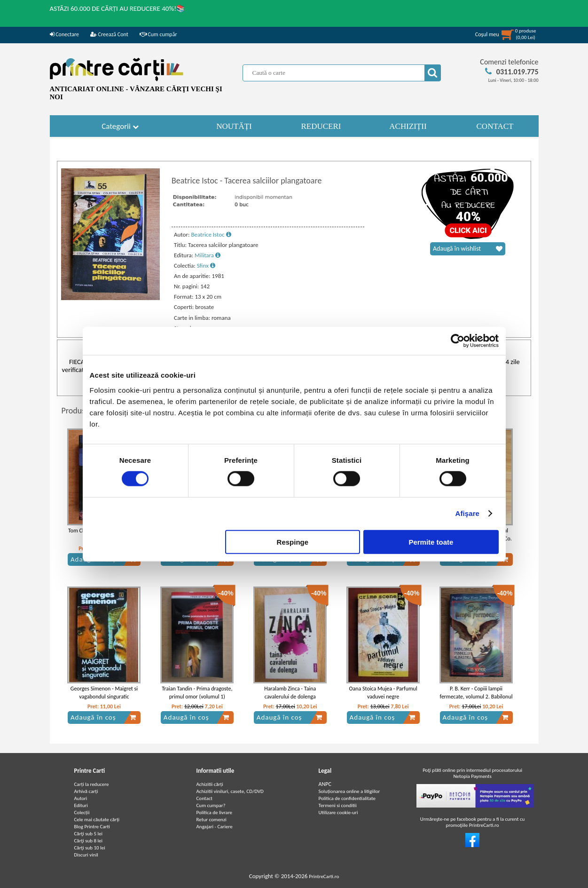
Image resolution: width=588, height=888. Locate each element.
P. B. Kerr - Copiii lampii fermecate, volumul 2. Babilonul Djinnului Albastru (476, 697)
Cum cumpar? (211, 805)
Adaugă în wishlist (468, 249)
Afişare (468, 513)
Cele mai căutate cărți (97, 820)
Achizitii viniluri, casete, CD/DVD (230, 791)
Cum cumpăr (158, 34)
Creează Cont (109, 34)
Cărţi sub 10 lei (90, 848)
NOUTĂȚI (234, 126)
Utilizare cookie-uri (338, 813)
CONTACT (495, 126)
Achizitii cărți (210, 784)
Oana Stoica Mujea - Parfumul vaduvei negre (383, 693)
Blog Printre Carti (92, 827)
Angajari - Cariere (215, 827)
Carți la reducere (92, 784)
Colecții (82, 813)
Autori (81, 798)
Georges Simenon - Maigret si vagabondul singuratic (104, 693)
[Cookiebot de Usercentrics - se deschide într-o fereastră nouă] (458, 341)
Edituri (81, 805)
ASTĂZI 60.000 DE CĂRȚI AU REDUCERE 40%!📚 (118, 8)
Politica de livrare (215, 813)
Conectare (64, 34)
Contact (205, 798)
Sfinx (206, 266)
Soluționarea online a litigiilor (349, 791)
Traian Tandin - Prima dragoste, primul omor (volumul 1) (197, 693)
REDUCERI (321, 126)
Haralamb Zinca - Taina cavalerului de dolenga (290, 693)
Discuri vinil (86, 855)
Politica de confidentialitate (347, 798)
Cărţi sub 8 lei (89, 841)
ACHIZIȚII (408, 126)
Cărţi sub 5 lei (89, 834)
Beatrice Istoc (211, 234)
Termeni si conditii (338, 805)
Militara (208, 255)
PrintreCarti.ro (324, 876)
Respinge (293, 542)
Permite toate (431, 542)
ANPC (325, 784)
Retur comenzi (212, 820)
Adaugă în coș (103, 717)
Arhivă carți (86, 791)
